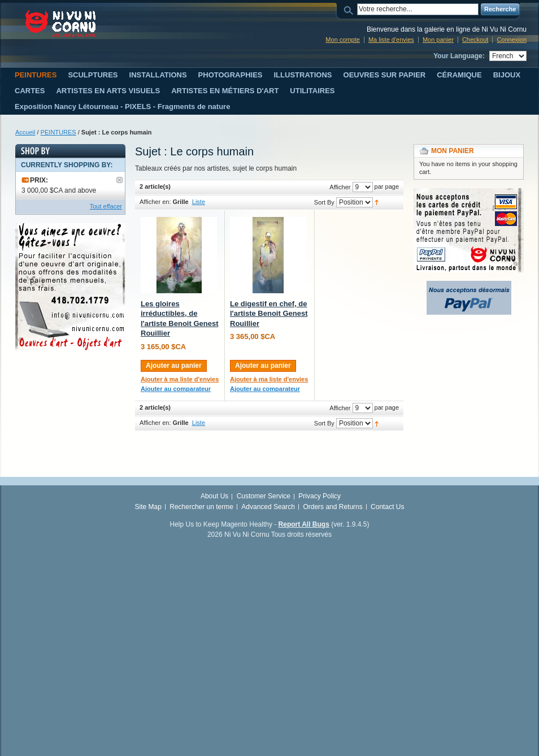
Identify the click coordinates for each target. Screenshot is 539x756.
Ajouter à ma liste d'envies (180, 379)
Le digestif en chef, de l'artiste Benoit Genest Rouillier (269, 314)
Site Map (148, 507)
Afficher (340, 187)
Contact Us (387, 507)
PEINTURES (58, 132)
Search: (350, 9)
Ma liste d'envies (391, 40)
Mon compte (343, 40)
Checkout (475, 40)
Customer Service (264, 496)
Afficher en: (155, 202)
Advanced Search (268, 507)
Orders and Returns (332, 507)
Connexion (512, 40)
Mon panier (438, 40)
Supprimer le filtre (119, 180)
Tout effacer (106, 206)
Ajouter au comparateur (176, 389)
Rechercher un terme (201, 507)
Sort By (324, 202)
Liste (199, 202)
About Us (214, 496)
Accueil (25, 132)
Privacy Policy (320, 496)
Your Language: (459, 56)
